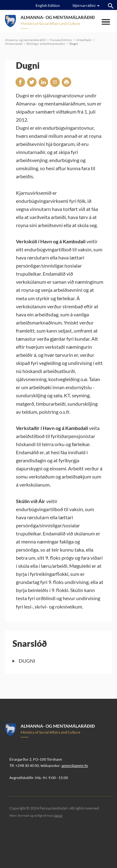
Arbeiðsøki (84, 40)
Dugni (74, 44)
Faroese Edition (61, 40)
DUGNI (27, 661)
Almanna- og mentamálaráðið (25, 40)
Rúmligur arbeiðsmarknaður (46, 44)
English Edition (48, 5)
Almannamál (14, 44)
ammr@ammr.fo (75, 765)
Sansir (58, 815)
